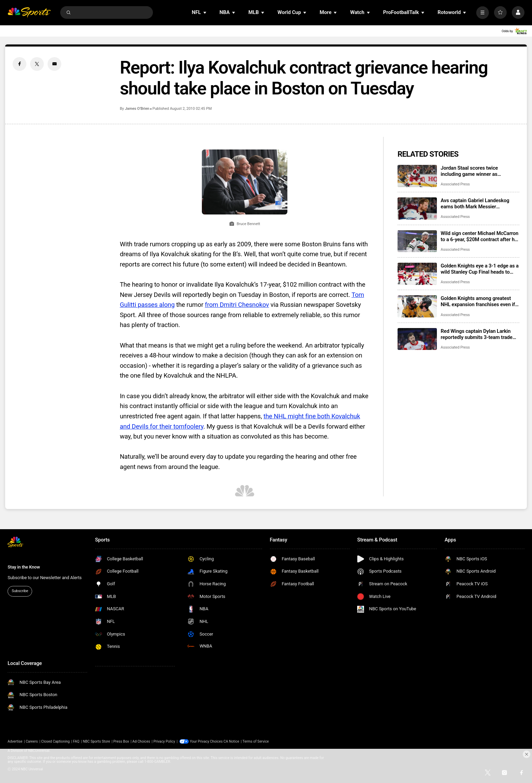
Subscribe (20, 591)
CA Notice (231, 741)
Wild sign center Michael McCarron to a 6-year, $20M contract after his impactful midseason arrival (479, 236)
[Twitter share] (37, 64)
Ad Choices (141, 741)
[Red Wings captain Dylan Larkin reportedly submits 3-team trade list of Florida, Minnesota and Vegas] (417, 339)
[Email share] (54, 64)
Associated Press (455, 184)
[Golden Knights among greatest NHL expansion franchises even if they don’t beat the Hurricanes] (417, 306)
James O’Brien (137, 109)
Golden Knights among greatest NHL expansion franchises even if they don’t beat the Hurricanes (478, 301)
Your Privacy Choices (206, 741)
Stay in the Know (24, 567)
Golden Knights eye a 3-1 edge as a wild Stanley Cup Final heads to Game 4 (480, 269)
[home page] (29, 12)
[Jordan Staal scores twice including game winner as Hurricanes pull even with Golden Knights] (417, 176)
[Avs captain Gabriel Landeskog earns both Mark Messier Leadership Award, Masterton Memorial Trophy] (417, 208)
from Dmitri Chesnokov (237, 305)
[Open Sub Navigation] (205, 12)
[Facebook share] (20, 64)
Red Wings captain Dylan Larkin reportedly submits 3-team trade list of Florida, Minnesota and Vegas (477, 334)
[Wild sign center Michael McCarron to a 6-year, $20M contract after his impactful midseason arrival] (417, 241)
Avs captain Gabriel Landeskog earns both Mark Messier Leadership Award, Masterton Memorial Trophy (475, 204)
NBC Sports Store (96, 741)
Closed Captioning (55, 741)
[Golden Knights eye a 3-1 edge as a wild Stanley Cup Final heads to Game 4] (417, 274)
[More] (483, 12)
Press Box (121, 741)
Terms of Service (256, 741)
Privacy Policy (164, 741)
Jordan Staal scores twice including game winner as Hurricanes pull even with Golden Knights (477, 171)
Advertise (15, 741)
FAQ (76, 741)
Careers (32, 741)
